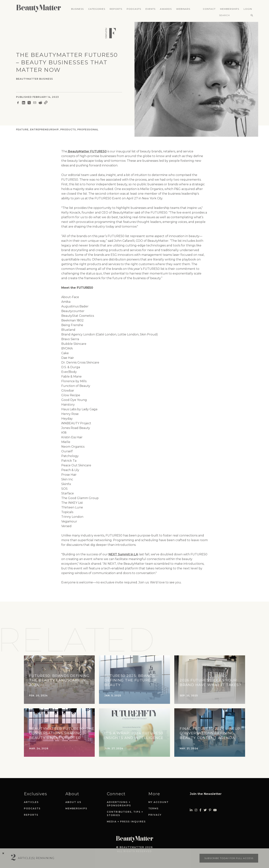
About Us (73, 802)
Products (68, 129)
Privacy (155, 815)
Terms (153, 808)
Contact (209, 9)
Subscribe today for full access (229, 858)
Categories (97, 9)
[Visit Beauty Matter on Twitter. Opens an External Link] (205, 810)
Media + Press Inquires (126, 822)
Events (150, 9)
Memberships (230, 9)
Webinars (183, 9)
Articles (31, 802)
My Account (159, 802)
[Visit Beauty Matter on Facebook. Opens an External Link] (200, 810)
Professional (88, 129)
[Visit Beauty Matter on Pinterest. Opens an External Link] (210, 810)
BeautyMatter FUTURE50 (87, 151)
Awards (166, 9)
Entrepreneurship (44, 129)
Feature (22, 129)
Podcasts (134, 9)
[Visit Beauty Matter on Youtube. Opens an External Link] (215, 810)
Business (77, 9)
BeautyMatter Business (34, 79)
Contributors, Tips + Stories (125, 813)
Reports (116, 9)
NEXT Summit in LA (123, 554)
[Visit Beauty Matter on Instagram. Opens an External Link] (196, 810)
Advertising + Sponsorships (119, 804)
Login (248, 9)
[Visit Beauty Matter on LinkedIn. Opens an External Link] (191, 810)
